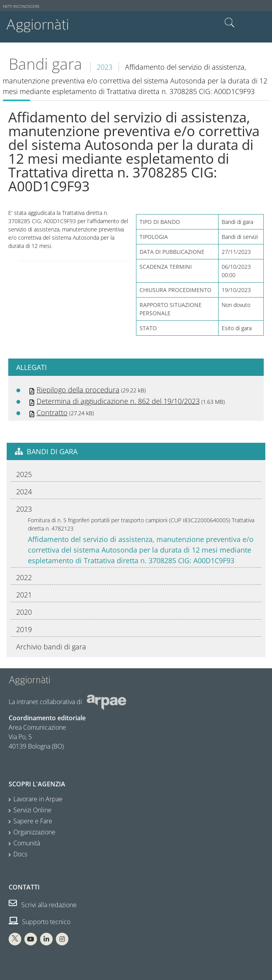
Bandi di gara (52, 451)
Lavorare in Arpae (38, 799)
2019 (24, 629)
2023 (105, 67)
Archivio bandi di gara (51, 647)
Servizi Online (32, 810)
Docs (20, 854)
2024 (24, 492)
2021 (24, 595)
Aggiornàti (38, 25)
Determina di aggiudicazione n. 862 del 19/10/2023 (118, 401)
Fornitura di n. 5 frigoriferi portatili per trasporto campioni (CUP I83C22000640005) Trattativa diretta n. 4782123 (141, 524)
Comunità (27, 843)
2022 (24, 577)
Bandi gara (45, 64)
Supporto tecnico (40, 922)
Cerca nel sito (230, 23)
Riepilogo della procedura (78, 390)
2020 (24, 612)
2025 (24, 474)
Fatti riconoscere (21, 6)
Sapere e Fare (33, 821)
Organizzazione (34, 832)
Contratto (52, 412)
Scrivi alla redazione (43, 905)
